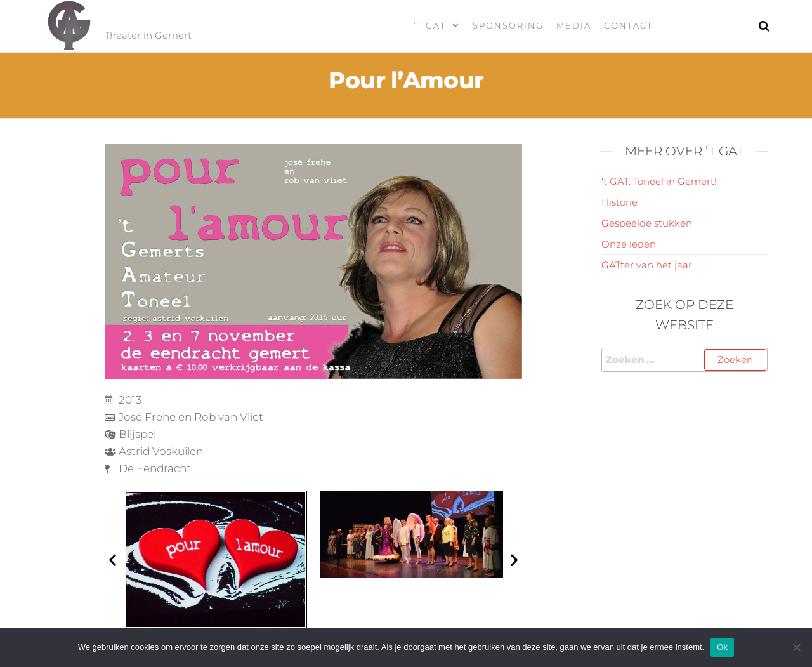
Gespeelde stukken (647, 223)
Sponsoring (508, 25)
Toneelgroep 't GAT (209, 18)
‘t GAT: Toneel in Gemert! (659, 181)
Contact (628, 25)
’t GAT (430, 25)
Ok (722, 647)
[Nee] (796, 647)
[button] (113, 559)
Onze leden (629, 244)
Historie (619, 202)
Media (574, 25)
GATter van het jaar (647, 265)
